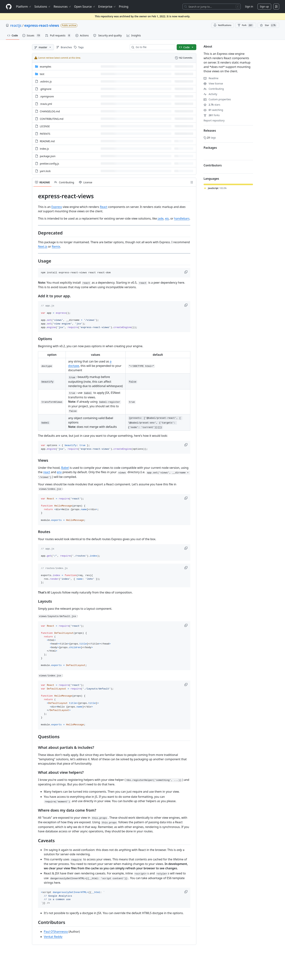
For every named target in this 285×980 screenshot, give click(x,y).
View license (213, 83)
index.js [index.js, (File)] (44, 149)
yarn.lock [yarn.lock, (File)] (45, 171)
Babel (65, 468)
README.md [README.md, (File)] (47, 141)
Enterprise (107, 7)
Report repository (214, 120)
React (104, 207)
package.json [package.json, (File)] (48, 156)
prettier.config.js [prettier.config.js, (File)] (49, 164)
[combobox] (154, 47)
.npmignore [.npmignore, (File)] (47, 96)
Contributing (214, 89)
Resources (62, 7)
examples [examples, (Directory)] (46, 67)
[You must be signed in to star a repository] (268, 25)
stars (212, 105)
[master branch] (43, 47)
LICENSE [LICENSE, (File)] (45, 126)
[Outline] (192, 182)
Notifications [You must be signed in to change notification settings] (222, 25)
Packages (210, 148)
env (59, 472)
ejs (167, 218)
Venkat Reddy (53, 937)
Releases (210, 131)
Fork (246, 25)
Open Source (85, 7)
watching (213, 110)
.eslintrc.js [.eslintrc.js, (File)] (46, 81)
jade (161, 218)
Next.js (43, 247)
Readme (211, 78)
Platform (24, 7)
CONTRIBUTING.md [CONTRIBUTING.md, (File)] (52, 119)
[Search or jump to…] (212, 7)
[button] (186, 272)
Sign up (264, 6)
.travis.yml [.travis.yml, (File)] (46, 104)
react (47, 472)
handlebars (182, 218)
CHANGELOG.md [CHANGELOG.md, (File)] (50, 111)
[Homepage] (9, 7)
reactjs (16, 25)
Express (57, 207)
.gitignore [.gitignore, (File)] (46, 89)
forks (212, 115)
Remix (56, 247)
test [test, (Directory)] (42, 74)
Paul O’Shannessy (56, 932)
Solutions (43, 7)
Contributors (213, 165)
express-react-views (42, 25)
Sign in (249, 6)
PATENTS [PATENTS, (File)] (45, 134)
